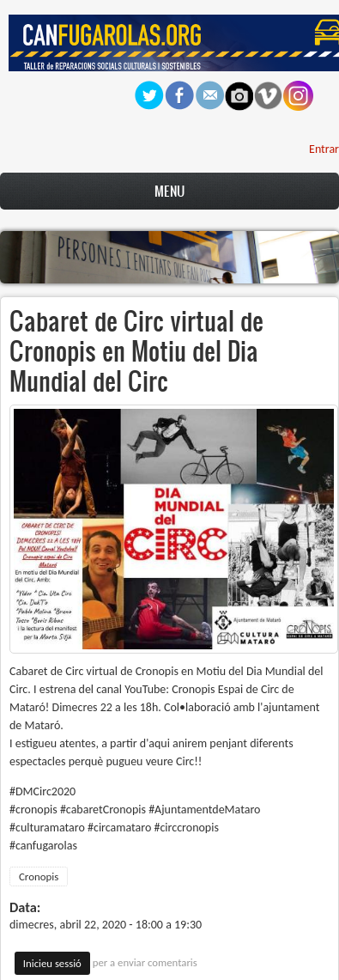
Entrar (324, 149)
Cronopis (39, 877)
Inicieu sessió (52, 963)
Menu (169, 191)
